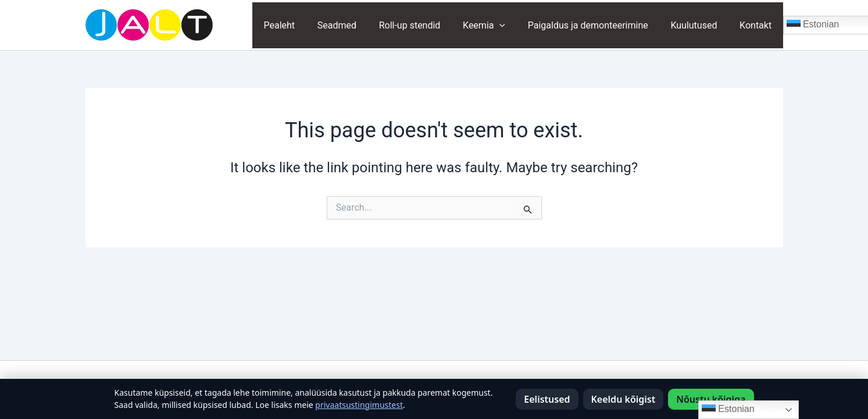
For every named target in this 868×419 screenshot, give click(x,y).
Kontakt (757, 25)
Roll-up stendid (427, 25)
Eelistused (547, 399)
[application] (513, 25)
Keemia (497, 25)
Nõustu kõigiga (711, 399)
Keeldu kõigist (624, 399)
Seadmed (358, 25)
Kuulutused (699, 25)
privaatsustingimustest (359, 405)
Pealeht (305, 25)
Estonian (728, 410)
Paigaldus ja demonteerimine (597, 25)
